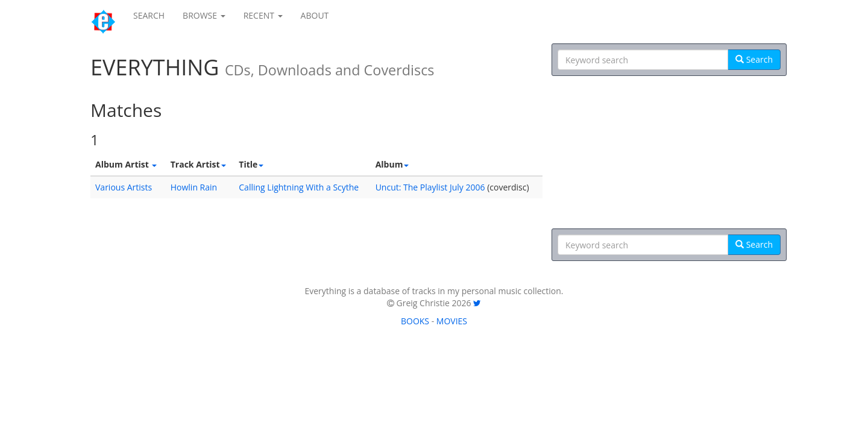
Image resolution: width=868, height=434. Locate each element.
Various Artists (124, 187)
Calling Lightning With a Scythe (299, 187)
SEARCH (149, 15)
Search (754, 59)
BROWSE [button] (204, 15)
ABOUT (315, 15)
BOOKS (415, 321)
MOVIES (452, 321)
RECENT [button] (263, 15)
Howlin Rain (194, 187)
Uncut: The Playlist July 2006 (430, 187)
